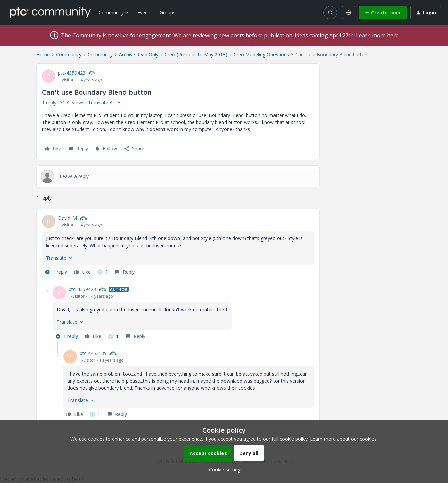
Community (69, 55)
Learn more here (377, 35)
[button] (383, 13)
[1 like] (103, 272)
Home (43, 55)
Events (144, 13)
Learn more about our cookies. (344, 439)
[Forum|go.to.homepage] (50, 12)
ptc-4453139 (93, 353)
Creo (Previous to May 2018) (196, 55)
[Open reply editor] (178, 176)
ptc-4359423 (72, 73)
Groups (168, 13)
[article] (178, 246)
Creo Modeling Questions (261, 55)
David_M (67, 218)
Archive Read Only (139, 55)
